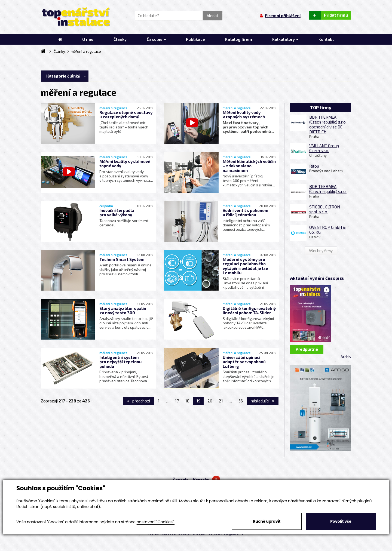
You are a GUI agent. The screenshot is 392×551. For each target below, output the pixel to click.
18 (187, 401)
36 (241, 401)
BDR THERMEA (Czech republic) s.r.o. (328, 189)
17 (177, 401)
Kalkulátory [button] (285, 39)
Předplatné (307, 349)
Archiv (346, 357)
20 (210, 401)
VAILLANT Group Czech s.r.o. (324, 148)
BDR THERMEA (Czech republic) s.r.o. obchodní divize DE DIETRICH (328, 124)
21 (221, 401)
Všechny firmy (321, 251)
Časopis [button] (156, 39)
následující (263, 401)
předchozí (139, 401)
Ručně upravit (267, 521)
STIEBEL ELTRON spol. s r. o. (325, 209)
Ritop (314, 166)
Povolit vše (341, 521)
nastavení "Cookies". (156, 522)
